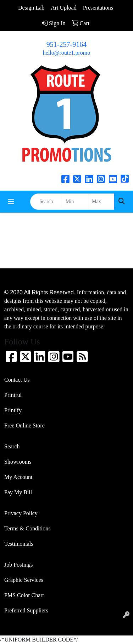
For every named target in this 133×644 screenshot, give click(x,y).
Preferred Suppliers (26, 610)
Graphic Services (24, 580)
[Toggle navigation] (11, 202)
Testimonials (19, 544)
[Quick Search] (46, 202)
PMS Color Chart (24, 595)
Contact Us (17, 380)
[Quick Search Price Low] (75, 202)
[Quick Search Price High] (101, 202)
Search (12, 446)
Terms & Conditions (27, 528)
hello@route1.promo (66, 53)
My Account (18, 477)
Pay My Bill (18, 492)
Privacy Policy (21, 513)
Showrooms (18, 462)
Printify (13, 410)
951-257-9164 (66, 44)
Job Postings (18, 565)
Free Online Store (24, 425)
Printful (13, 395)
